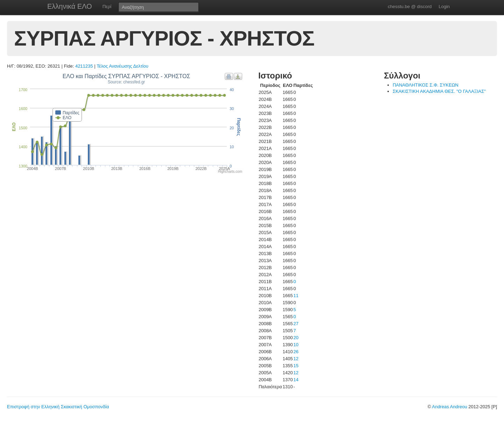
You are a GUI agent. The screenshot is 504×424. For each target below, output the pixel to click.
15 (296, 366)
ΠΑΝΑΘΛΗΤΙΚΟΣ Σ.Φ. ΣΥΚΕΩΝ (426, 85)
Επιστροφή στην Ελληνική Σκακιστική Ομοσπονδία (58, 407)
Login (444, 6)
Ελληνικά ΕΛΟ (70, 6)
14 (296, 380)
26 (296, 352)
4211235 (84, 66)
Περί (107, 6)
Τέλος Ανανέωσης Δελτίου (122, 66)
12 (296, 359)
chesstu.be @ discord (410, 6)
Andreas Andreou (449, 407)
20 (296, 338)
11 (296, 296)
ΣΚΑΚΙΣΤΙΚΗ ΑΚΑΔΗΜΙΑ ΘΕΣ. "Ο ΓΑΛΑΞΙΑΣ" (439, 91)
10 (296, 345)
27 (296, 324)
